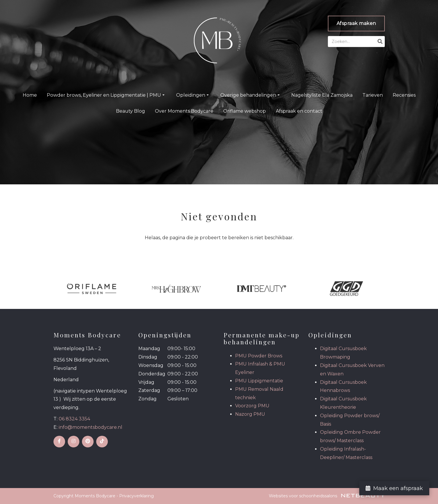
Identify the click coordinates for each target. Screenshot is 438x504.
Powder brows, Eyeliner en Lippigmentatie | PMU (107, 95)
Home (30, 95)
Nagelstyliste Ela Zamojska (322, 95)
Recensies (404, 95)
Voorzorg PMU (252, 406)
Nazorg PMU (250, 414)
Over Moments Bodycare (184, 111)
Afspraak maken (356, 23)
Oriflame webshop (245, 111)
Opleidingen (193, 95)
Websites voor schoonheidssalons (327, 496)
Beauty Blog (130, 111)
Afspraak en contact (299, 111)
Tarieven (373, 95)
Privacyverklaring (136, 496)
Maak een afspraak (394, 488)
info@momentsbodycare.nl (91, 427)
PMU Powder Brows (259, 356)
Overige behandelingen (251, 95)
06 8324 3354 (74, 419)
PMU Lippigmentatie (259, 381)
